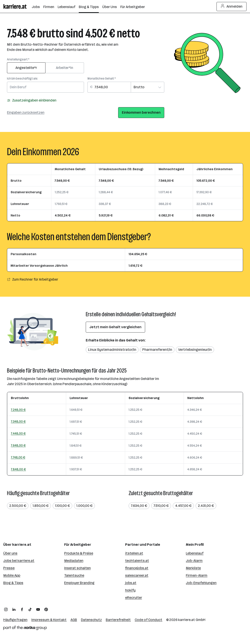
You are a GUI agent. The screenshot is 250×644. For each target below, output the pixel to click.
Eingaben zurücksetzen (26, 112)
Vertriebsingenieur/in (195, 350)
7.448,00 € (18, 433)
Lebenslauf (195, 553)
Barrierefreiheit (118, 620)
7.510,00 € (161, 506)
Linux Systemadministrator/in (112, 350)
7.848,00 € (18, 469)
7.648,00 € (18, 445)
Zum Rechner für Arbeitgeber (33, 279)
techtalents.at (137, 561)
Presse (9, 568)
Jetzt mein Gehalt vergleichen (115, 327)
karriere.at (186, 620)
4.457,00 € (183, 506)
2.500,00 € (18, 506)
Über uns (10, 553)
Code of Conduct (148, 620)
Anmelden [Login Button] (232, 7)
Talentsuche (74, 575)
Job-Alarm (194, 561)
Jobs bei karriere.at (19, 561)
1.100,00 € (62, 506)
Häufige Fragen (15, 620)
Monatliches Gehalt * (102, 79)
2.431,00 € (206, 506)
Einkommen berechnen (141, 112)
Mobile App (12, 575)
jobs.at (131, 583)
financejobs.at (137, 568)
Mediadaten (74, 561)
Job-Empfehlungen (201, 583)
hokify (130, 590)
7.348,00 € (18, 421)
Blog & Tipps (13, 583)
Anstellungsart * (18, 59)
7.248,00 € (18, 410)
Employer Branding (79, 583)
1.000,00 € (84, 506)
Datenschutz (91, 620)
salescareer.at (137, 575)
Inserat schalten (77, 568)
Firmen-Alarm (197, 575)
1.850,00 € (41, 506)
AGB (74, 620)
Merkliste (193, 568)
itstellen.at (134, 553)
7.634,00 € (139, 506)
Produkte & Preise (79, 553)
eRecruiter (134, 598)
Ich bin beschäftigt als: (23, 79)
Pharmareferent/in (157, 350)
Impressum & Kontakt (49, 620)
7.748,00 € (18, 457)
